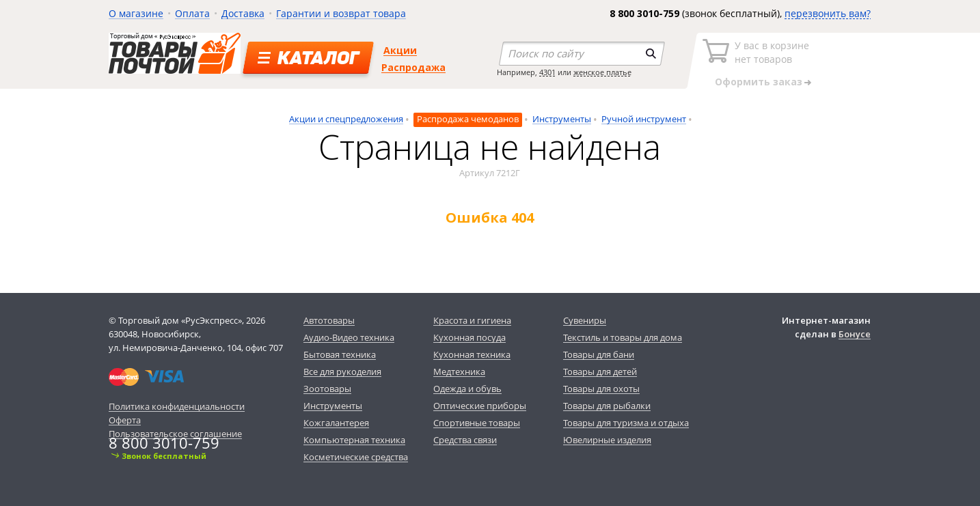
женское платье (602, 72)
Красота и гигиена (472, 320)
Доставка (243, 13)
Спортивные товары (477, 423)
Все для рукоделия (342, 371)
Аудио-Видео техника (349, 337)
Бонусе (855, 334)
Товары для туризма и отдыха (626, 423)
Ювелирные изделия (607, 440)
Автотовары (329, 320)
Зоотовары (327, 389)
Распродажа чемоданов (468, 119)
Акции (400, 50)
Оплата (192, 13)
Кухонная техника (472, 354)
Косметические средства (356, 457)
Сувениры (585, 320)
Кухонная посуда (469, 337)
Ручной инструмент (644, 119)
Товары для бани (599, 354)
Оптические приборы (480, 406)
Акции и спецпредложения (346, 119)
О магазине (136, 13)
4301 (547, 72)
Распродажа (413, 67)
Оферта (125, 420)
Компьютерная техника (354, 440)
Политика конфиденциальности (177, 406)
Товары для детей (600, 371)
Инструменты (562, 119)
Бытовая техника (340, 354)
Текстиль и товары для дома (623, 337)
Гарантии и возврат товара (341, 13)
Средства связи (465, 440)
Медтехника (459, 371)
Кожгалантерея (336, 423)
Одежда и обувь (467, 389)
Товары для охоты (601, 389)
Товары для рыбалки (607, 406)
